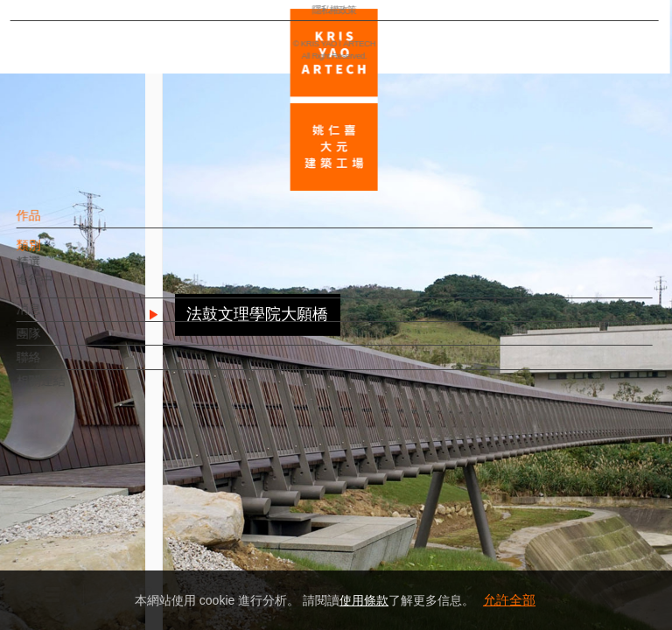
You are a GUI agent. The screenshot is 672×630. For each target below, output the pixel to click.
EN (119, 514)
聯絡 (59, 366)
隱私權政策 (91, 565)
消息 (59, 318)
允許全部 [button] (509, 600)
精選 (59, 270)
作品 (59, 224)
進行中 (65, 288)
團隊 (59, 341)
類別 (59, 254)
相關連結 (71, 389)
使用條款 (364, 600)
